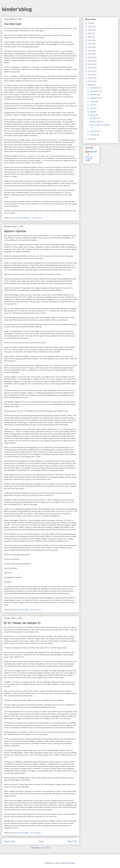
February (94, 131)
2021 (90, 40)
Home (41, 841)
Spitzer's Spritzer (15, 231)
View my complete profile (89, 159)
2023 (90, 33)
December (94, 88)
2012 (90, 71)
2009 (90, 81)
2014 (90, 64)
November (94, 91)
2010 (90, 78)
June (92, 108)
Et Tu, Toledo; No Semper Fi (22, 623)
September (94, 98)
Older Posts (72, 841)
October (93, 95)
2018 (90, 51)
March (93, 115)
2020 (90, 44)
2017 (90, 54)
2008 (90, 85)
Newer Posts (9, 841)
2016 (90, 57)
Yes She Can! (13, 24)
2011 (90, 75)
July (92, 105)
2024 (90, 30)
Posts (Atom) (46, 848)
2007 (90, 139)
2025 (90, 27)
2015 (90, 61)
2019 (90, 47)
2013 (90, 68)
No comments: (37, 218)
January (93, 135)
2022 (90, 37)
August (93, 101)
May (92, 112)
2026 (90, 23)
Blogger (72, 863)
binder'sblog (17, 9)
